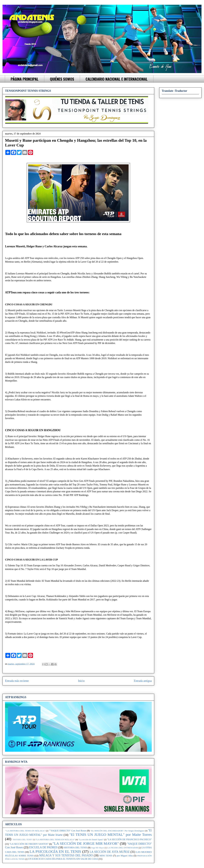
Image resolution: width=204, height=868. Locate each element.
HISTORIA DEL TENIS (75, 848)
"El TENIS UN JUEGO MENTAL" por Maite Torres (111, 835)
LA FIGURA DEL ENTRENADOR (123, 848)
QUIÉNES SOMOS (62, 79)
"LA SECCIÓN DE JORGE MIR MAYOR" (86, 843)
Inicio (81, 681)
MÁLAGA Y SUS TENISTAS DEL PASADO (66, 855)
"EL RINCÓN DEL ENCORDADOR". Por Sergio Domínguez (117, 831)
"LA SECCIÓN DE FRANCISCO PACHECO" (129, 839)
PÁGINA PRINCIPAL (25, 79)
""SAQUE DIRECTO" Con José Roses (68, 831)
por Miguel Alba (125, 856)
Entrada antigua (143, 681)
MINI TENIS (106, 856)
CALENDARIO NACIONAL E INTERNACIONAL (117, 79)
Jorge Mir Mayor (98, 848)
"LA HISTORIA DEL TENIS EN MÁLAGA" (55, 839)
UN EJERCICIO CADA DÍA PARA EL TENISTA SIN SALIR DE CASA (63, 859)
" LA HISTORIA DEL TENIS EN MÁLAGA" (25, 831)
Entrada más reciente (17, 681)
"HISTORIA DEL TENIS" (22, 840)
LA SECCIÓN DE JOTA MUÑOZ (110, 852)
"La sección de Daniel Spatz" (91, 839)
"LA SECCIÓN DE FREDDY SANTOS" (29, 844)
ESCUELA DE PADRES (43, 847)
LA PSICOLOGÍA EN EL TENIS (55, 852)
